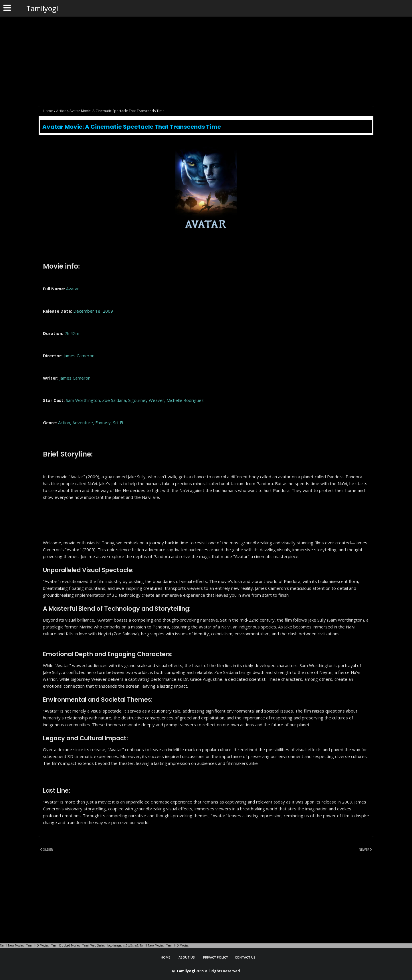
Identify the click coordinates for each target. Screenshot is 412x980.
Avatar (73, 289)
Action (61, 111)
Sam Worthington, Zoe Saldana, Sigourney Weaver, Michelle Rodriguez (135, 400)
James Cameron (79, 356)
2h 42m (72, 333)
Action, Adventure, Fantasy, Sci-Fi (91, 422)
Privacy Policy (216, 957)
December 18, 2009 (93, 311)
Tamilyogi (42, 8)
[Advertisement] (172, 58)
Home (48, 111)
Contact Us (245, 957)
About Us (187, 957)
